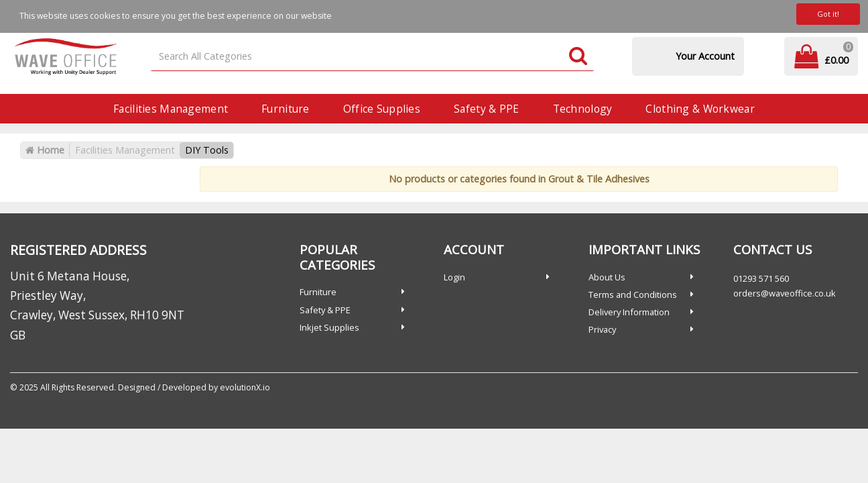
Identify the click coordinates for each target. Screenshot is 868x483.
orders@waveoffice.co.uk (785, 293)
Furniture (286, 109)
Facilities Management (171, 109)
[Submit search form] (578, 57)
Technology (583, 109)
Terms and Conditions (633, 294)
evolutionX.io (245, 387)
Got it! (828, 14)
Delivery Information (629, 312)
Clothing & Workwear (700, 109)
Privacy (602, 329)
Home (45, 150)
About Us (607, 277)
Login (454, 277)
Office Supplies (382, 109)
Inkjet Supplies (329, 327)
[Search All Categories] (372, 57)
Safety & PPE (486, 109)
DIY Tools (207, 150)
